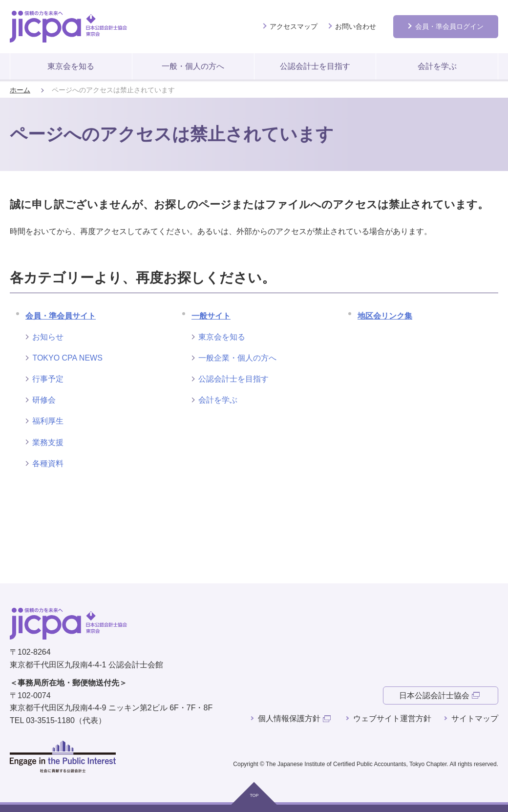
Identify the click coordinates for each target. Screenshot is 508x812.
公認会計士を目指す (315, 66)
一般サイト (211, 316)
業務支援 (48, 442)
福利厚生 (48, 421)
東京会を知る (71, 66)
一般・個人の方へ (193, 66)
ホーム (20, 90)
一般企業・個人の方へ (237, 358)
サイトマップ (475, 718)
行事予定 (48, 379)
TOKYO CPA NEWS (67, 358)
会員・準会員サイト (61, 316)
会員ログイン (449, 26)
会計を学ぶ (437, 66)
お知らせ (48, 337)
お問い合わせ (356, 26)
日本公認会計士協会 (434, 695)
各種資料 (48, 463)
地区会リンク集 (385, 316)
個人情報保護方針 (289, 718)
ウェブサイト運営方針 (392, 718)
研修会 (44, 400)
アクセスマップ (294, 26)
